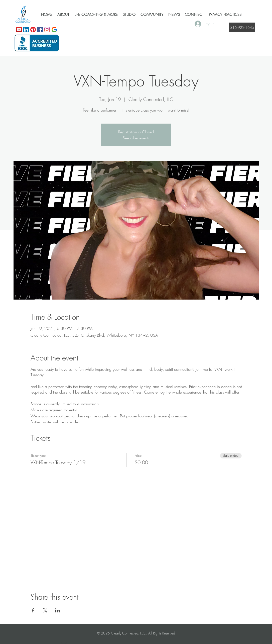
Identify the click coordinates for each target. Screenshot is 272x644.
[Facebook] (40, 30)
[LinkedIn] (26, 30)
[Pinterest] (33, 30)
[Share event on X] (45, 610)
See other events (136, 138)
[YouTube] (19, 30)
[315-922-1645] (242, 27)
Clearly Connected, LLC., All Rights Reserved (143, 633)
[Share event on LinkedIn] (57, 610)
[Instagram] (47, 30)
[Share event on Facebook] (33, 610)
